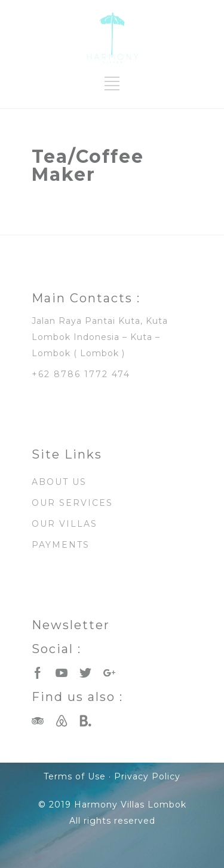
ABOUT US (59, 482)
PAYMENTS (61, 545)
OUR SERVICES (72, 503)
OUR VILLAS (65, 524)
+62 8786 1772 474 (81, 374)
